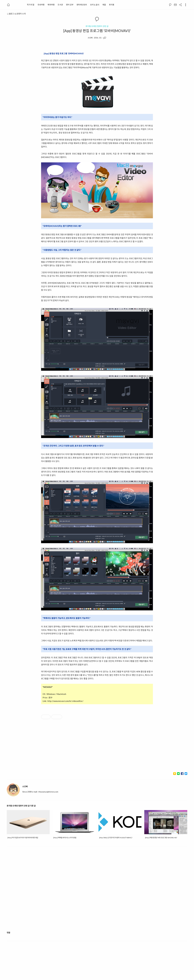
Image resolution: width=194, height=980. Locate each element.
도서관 (60, 5)
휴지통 (112, 5)
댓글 (8, 933)
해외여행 (51, 5)
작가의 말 (31, 5)
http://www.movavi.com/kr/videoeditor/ (65, 701)
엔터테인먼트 (82, 5)
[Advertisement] (97, 747)
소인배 (90, 38)
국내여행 (41, 5)
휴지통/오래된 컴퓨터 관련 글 (97, 26)
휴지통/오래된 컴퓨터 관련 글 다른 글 (21, 806)
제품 (104, 5)
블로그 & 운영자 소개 (16, 14)
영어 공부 (70, 5)
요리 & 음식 (95, 5)
